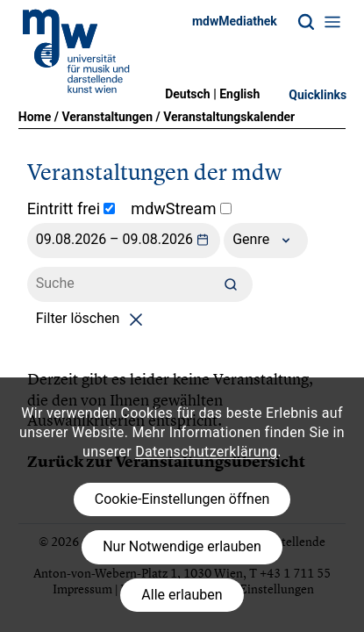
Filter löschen (93, 318)
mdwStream (181, 208)
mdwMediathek (235, 21)
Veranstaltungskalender (229, 117)
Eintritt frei (71, 208)
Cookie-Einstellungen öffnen (182, 499)
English (239, 94)
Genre (266, 241)
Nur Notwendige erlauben (182, 546)
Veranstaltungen (107, 117)
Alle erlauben (182, 595)
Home (35, 117)
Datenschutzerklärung (206, 452)
